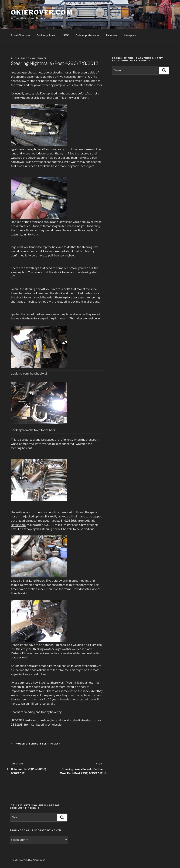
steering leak (50, 744)
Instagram (130, 35)
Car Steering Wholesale (46, 725)
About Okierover (20, 35)
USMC (65, 35)
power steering (27, 744)
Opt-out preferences (87, 35)
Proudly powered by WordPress (27, 860)
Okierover (40, 58)
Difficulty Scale (46, 35)
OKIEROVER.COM (42, 12)
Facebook (112, 35)
